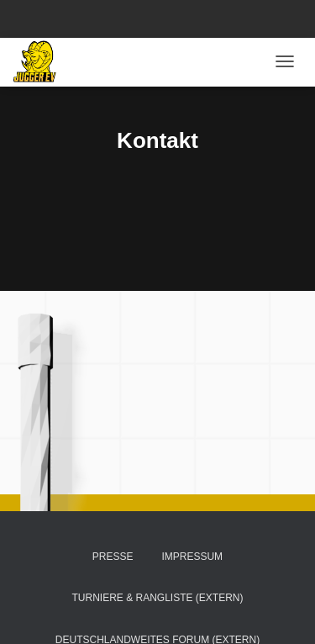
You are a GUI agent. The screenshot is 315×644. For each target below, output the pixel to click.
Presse (113, 557)
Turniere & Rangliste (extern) (157, 598)
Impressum (192, 557)
